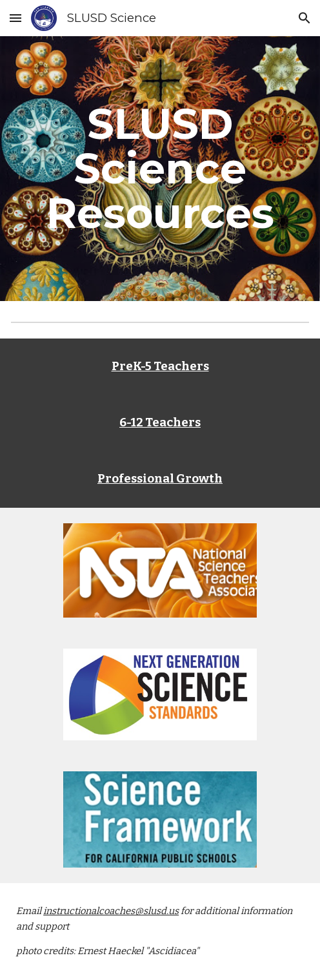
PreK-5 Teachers (160, 366)
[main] (160, 169)
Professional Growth (160, 479)
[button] (15, 18)
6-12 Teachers (160, 422)
